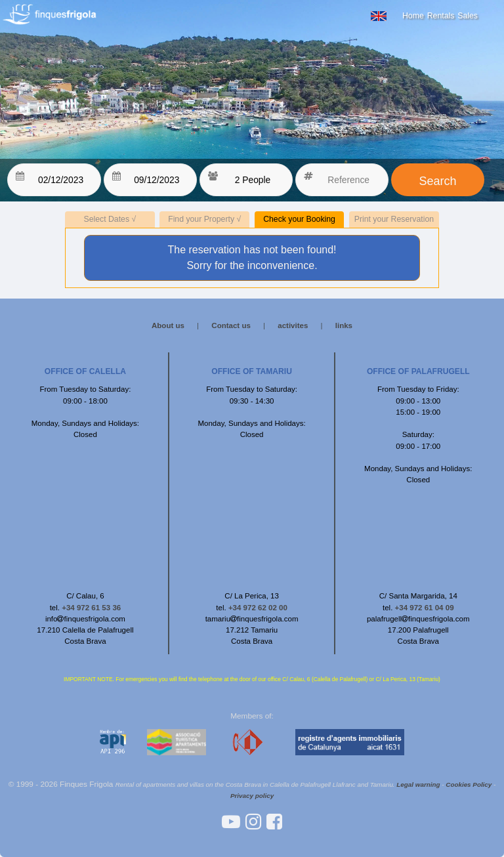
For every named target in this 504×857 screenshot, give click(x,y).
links (344, 325)
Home (413, 16)
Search (437, 181)
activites (293, 325)
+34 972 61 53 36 (91, 608)
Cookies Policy (469, 784)
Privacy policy (252, 796)
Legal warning (418, 784)
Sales (468, 16)
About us (168, 325)
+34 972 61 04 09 (425, 608)
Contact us (231, 325)
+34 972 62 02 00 (258, 608)
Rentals (441, 16)
